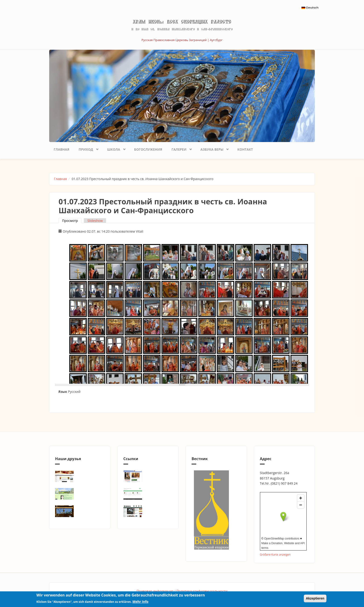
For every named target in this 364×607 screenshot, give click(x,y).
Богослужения (148, 149)
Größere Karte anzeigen (275, 554)
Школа (115, 148)
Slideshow (95, 221)
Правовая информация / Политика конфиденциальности (182, 591)
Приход (87, 148)
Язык (63, 392)
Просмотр (72, 221)
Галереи (180, 148)
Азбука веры (213, 148)
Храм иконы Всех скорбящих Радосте (182, 22)
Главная (61, 149)
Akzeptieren (315, 598)
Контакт (245, 149)
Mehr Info (140, 602)
